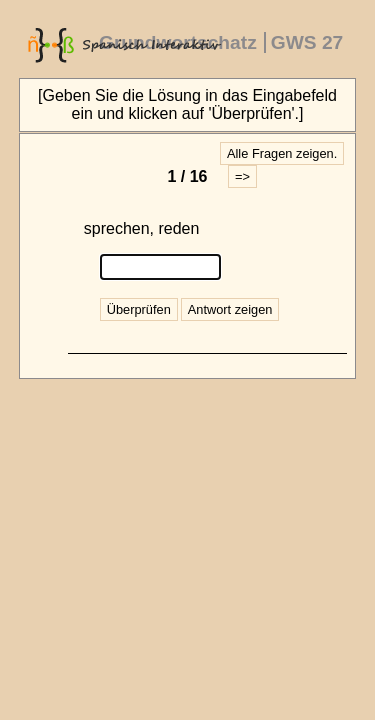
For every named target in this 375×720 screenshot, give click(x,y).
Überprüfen (139, 309)
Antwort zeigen (230, 309)
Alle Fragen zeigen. (282, 153)
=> (242, 176)
